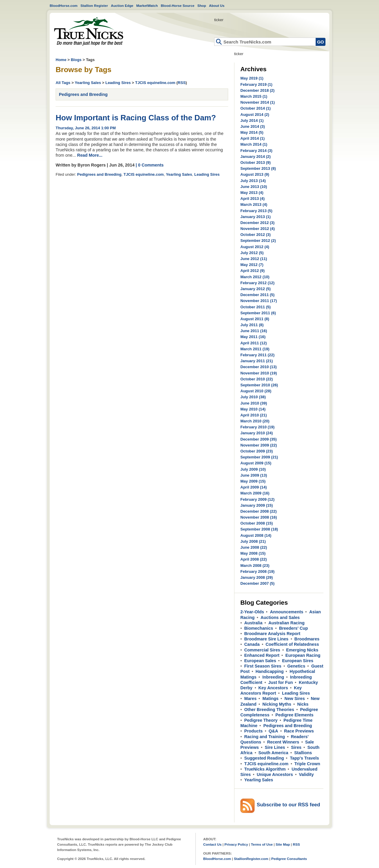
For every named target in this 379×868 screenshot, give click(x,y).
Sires (296, 747)
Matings (270, 699)
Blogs (76, 60)
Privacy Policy (236, 844)
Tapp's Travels (304, 758)
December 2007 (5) (257, 583)
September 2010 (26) (259, 385)
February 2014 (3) (256, 151)
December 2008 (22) (259, 511)
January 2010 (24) (257, 433)
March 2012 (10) (255, 277)
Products (253, 731)
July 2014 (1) (252, 120)
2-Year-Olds (252, 612)
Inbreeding (273, 677)
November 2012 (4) (258, 229)
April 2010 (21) (254, 415)
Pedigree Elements (295, 715)
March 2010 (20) (255, 421)
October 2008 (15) (257, 523)
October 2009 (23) (257, 451)
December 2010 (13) (259, 367)
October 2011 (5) (256, 307)
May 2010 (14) (253, 409)
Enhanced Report (262, 655)
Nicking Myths (277, 704)
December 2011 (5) (257, 295)
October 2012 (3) (256, 235)
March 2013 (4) (254, 204)
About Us (217, 6)
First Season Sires (263, 666)
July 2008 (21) (253, 541)
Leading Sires (118, 83)
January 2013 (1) (256, 217)
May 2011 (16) (253, 337)
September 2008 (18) (259, 529)
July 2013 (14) (253, 181)
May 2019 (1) (252, 78)
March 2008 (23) (255, 566)
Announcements (286, 612)
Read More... (90, 155)
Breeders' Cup (293, 628)
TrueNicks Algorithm (265, 769)
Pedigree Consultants (289, 859)
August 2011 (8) (255, 319)
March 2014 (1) (254, 144)
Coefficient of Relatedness (292, 644)
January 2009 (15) (257, 505)
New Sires (295, 699)
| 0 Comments (150, 165)
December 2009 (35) (259, 439)
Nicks (303, 704)
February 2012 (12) (257, 283)
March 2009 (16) (255, 493)
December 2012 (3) (257, 223)
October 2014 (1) (256, 108)
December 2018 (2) (257, 90)
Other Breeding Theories (269, 710)
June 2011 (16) (254, 331)
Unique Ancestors (275, 774)
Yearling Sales (88, 83)
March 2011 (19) (255, 349)
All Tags (63, 83)
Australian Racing (286, 623)
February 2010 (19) (257, 427)
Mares (250, 699)
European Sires (298, 661)
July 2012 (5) (252, 253)
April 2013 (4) (253, 199)
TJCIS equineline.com (155, 83)
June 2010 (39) (254, 403)
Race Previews (299, 731)
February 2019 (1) (256, 84)
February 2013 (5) (256, 211)
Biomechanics (259, 628)
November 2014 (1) (258, 102)
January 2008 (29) (257, 577)
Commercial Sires (262, 650)
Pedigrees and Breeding (83, 94)
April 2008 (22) (254, 559)
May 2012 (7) (252, 265)
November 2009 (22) (259, 445)
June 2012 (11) (254, 259)
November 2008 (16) (259, 517)
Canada (252, 644)
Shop (202, 6)
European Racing (303, 655)
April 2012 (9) (253, 271)
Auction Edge (122, 6)
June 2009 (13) (254, 475)
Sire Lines (275, 747)
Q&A (273, 731)
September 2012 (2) (258, 241)
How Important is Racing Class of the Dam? (136, 118)
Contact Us (212, 844)
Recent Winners (283, 742)
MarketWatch (147, 6)
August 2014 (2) (255, 115)
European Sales (260, 661)
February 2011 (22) (257, 355)
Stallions (303, 753)
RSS (182, 83)
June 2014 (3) (253, 126)
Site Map (283, 844)
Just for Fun (281, 682)
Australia (253, 623)
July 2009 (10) (253, 469)
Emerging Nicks (302, 650)
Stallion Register (94, 6)
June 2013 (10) (254, 187)
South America (273, 753)
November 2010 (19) (259, 373)
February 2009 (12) (257, 499)
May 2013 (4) (252, 193)
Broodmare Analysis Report (272, 634)
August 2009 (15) (256, 463)
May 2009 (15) (253, 481)
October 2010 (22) (257, 379)
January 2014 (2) (256, 157)
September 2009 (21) (259, 457)
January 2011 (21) (257, 361)
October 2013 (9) (256, 162)
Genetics (296, 666)
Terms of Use (262, 844)
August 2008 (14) (256, 535)
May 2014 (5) (252, 132)
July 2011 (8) (252, 325)
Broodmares (307, 639)
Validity (306, 774)
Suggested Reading (264, 758)
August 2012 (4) (255, 247)
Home (89, 31)
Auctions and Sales (280, 617)
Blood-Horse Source (177, 6)
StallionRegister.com (251, 859)
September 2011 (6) (258, 313)
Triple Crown (307, 764)
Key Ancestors (273, 688)
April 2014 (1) (253, 138)
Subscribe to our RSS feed (288, 805)
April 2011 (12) (254, 343)
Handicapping (270, 671)
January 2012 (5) (256, 289)
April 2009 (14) (254, 487)
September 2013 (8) (258, 168)
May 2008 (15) (253, 553)
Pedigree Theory (261, 720)
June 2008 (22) (254, 547)
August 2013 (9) (255, 174)
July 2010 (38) (253, 397)
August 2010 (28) (256, 391)
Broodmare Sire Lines (266, 639)
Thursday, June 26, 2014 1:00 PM (86, 128)
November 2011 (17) (259, 301)
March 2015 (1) (254, 96)
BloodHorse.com (64, 6)
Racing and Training (265, 737)
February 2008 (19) (257, 571)
